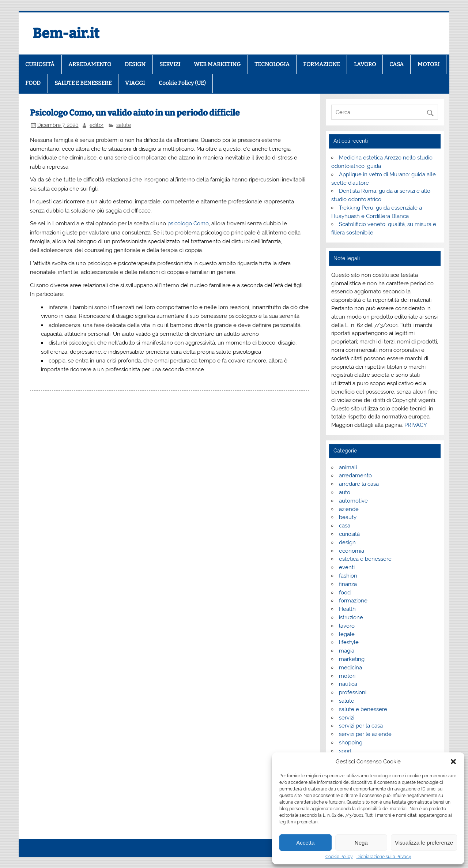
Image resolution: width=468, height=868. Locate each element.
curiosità (349, 534)
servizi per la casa (361, 726)
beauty (348, 517)
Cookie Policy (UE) (182, 83)
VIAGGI (135, 83)
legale (347, 634)
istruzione (351, 617)
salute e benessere (363, 709)
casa (345, 526)
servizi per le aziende (365, 734)
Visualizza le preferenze (424, 843)
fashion (348, 576)
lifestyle (349, 642)
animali (348, 467)
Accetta (305, 843)
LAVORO (365, 64)
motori (347, 676)
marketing (352, 659)
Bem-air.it (66, 33)
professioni (353, 692)
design (347, 542)
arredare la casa (359, 484)
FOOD (33, 83)
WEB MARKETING (217, 64)
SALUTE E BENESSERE (83, 83)
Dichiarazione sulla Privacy (384, 857)
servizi (347, 718)
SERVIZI (170, 64)
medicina (350, 668)
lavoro (347, 626)
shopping (351, 743)
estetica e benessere (365, 559)
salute (124, 125)
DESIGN (135, 64)
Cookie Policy (339, 857)
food (345, 593)
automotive (353, 501)
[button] (453, 762)
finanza (348, 584)
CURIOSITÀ (40, 64)
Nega (361, 843)
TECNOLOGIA (272, 64)
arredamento (355, 476)
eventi (347, 567)
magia (347, 651)
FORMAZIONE (322, 64)
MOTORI (429, 64)
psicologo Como (188, 223)
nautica (348, 684)
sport (345, 751)
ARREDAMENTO (90, 64)
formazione (353, 601)
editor (97, 125)
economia (352, 551)
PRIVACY (416, 425)
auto (345, 492)
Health (347, 609)
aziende (349, 509)
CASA (397, 64)
